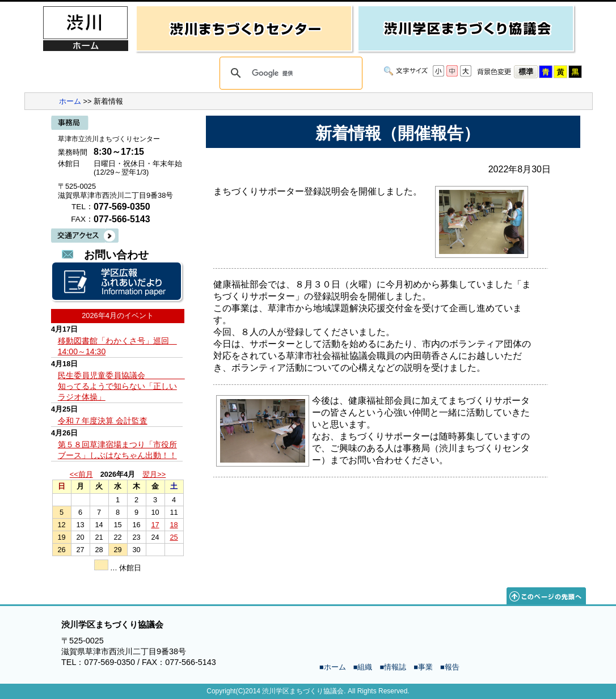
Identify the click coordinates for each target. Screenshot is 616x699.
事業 (425, 667)
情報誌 (395, 667)
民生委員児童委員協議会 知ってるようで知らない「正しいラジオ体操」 (121, 386)
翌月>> (154, 474)
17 (155, 525)
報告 (452, 667)
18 (174, 525)
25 (174, 537)
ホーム (70, 101)
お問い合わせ (116, 255)
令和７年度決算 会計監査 (103, 421)
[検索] (289, 73)
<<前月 (81, 474)
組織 (365, 667)
